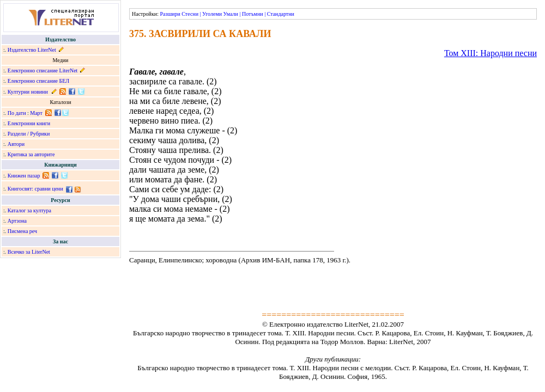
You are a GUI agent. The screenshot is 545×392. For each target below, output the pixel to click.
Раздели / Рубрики (29, 134)
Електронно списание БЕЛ (38, 81)
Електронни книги (29, 123)
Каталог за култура (29, 210)
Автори (16, 144)
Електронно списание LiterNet (43, 71)
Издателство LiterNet (32, 50)
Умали (231, 14)
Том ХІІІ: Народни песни (491, 53)
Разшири (170, 14)
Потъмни (253, 14)
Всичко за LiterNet (29, 252)
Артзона (17, 221)
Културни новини (28, 92)
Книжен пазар (24, 176)
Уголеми (212, 14)
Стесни (190, 14)
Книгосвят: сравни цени (35, 189)
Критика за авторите (31, 154)
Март (36, 113)
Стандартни (281, 14)
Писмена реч (22, 231)
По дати (17, 113)
